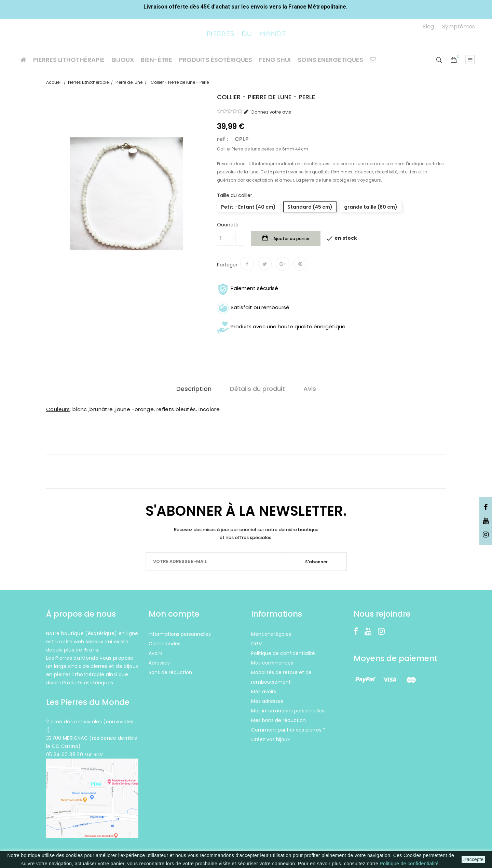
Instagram (486, 535)
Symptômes (459, 27)
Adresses (159, 663)
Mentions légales (271, 634)
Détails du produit (257, 389)
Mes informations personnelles (288, 711)
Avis (310, 389)
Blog (428, 27)
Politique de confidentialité (409, 864)
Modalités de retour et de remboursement (281, 677)
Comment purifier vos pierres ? (288, 730)
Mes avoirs (264, 692)
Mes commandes (272, 663)
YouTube (486, 521)
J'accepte (473, 859)
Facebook (486, 508)
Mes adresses (267, 701)
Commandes (165, 644)
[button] (454, 60)
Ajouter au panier (291, 239)
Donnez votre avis (271, 112)
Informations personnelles (180, 634)
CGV (256, 644)
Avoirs (156, 653)
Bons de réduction (170, 672)
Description (194, 389)
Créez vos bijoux (270, 739)
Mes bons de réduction (278, 720)
